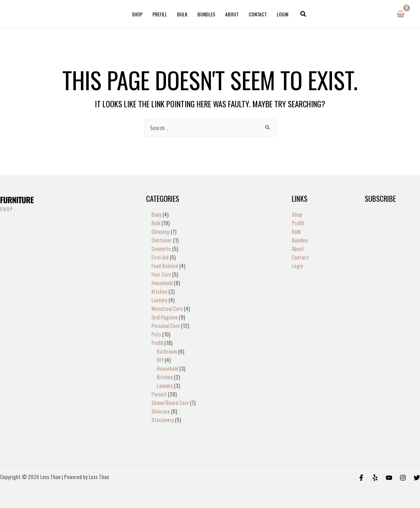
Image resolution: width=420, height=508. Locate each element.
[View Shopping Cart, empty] (401, 14)
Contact (258, 14)
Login (282, 14)
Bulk (182, 14)
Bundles (206, 14)
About (232, 14)
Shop (137, 14)
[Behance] (389, 478)
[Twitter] (417, 478)
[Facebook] (361, 478)
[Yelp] (375, 478)
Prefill (160, 14)
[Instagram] (403, 478)
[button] (304, 14)
